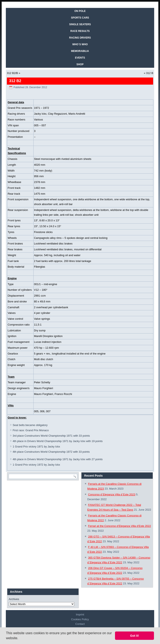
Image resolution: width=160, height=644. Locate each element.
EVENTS (80, 58)
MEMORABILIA (80, 51)
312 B (150, 73)
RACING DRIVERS (80, 38)
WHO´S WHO (80, 44)
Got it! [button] (135, 636)
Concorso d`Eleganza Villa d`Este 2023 (112, 494)
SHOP (80, 64)
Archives (14, 599)
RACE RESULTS (80, 31)
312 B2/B (12, 73)
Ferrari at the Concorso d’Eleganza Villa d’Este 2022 (120, 526)
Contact (80, 624)
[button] (20, 639)
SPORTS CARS (80, 18)
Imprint (80, 615)
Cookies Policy (80, 619)
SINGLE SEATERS (80, 24)
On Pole (80, 11)
